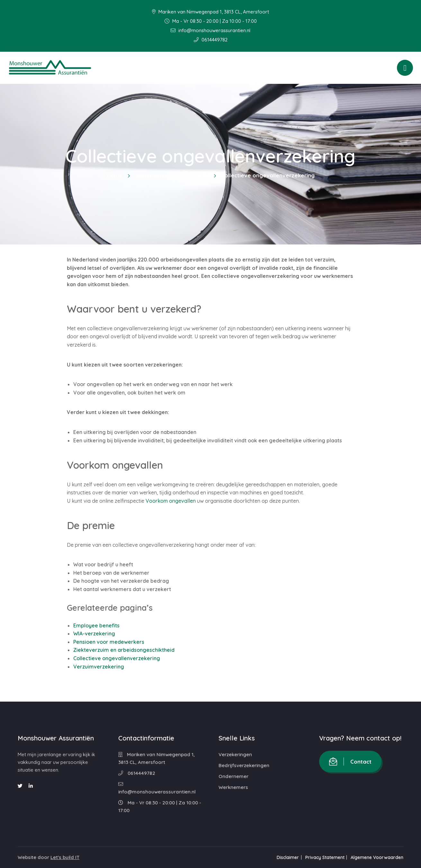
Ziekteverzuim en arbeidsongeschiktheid (124, 650)
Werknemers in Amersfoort (172, 175)
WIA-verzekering (94, 633)
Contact (350, 762)
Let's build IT (65, 857)
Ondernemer (233, 776)
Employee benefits (96, 625)
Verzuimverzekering (99, 667)
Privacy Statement (323, 857)
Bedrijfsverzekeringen (244, 765)
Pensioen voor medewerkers (109, 642)
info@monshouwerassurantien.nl (210, 30)
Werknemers (233, 787)
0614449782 (211, 40)
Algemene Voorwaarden (377, 857)
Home (115, 175)
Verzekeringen (235, 754)
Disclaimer (285, 857)
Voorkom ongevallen (171, 501)
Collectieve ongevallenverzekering (117, 658)
